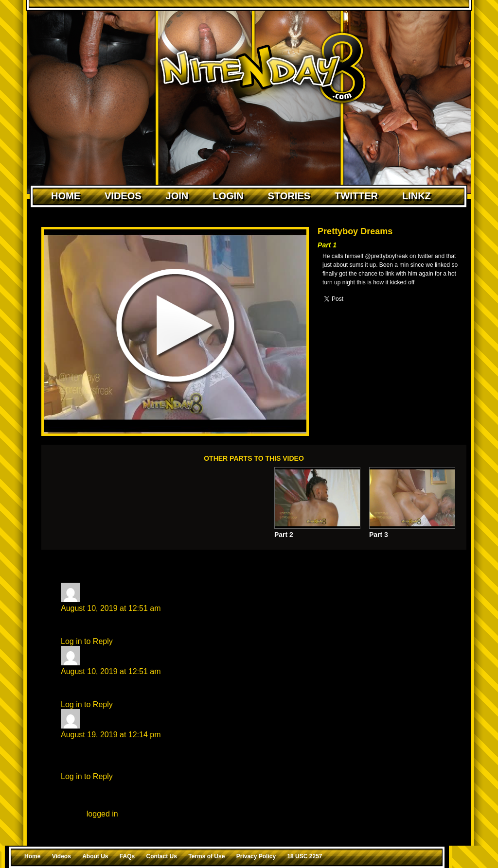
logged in (102, 814)
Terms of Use (206, 856)
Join (177, 196)
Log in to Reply (87, 641)
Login (228, 196)
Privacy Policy (256, 856)
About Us (95, 856)
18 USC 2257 (304, 856)
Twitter (356, 196)
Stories (289, 196)
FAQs (127, 856)
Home (66, 196)
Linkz (417, 196)
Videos (123, 196)
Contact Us (162, 856)
